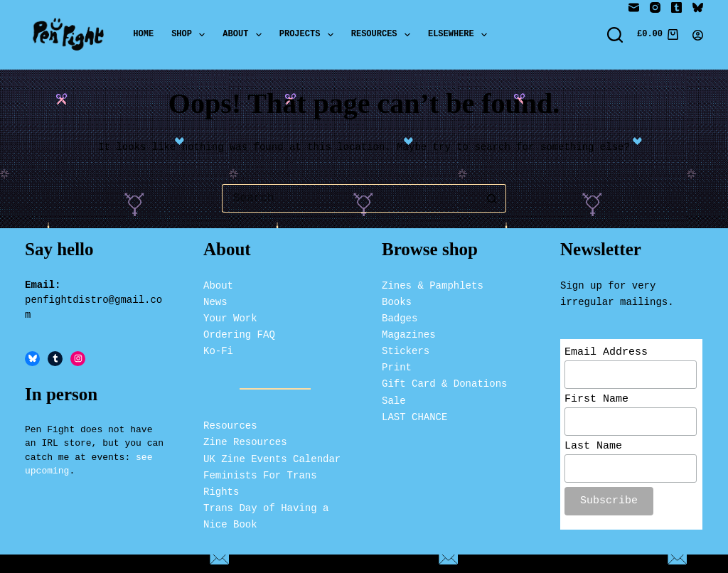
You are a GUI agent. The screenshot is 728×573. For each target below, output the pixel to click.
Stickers (406, 349)
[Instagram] (655, 7)
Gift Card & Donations (444, 382)
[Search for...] (350, 198)
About (245, 35)
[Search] (615, 35)
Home (143, 34)
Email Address (606, 351)
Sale (394, 398)
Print (397, 366)
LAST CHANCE (414, 415)
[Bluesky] (698, 7)
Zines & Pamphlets (433, 283)
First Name (596, 400)
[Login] (698, 35)
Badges (400, 317)
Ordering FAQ (239, 333)
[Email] (634, 7)
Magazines (409, 333)
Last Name (593, 449)
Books (397, 300)
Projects (309, 35)
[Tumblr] (676, 7)
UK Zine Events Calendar (272, 457)
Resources (384, 35)
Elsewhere (460, 35)
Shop (191, 35)
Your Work (230, 317)
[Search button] (492, 198)
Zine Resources (245, 440)
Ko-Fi (218, 349)
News (215, 300)
